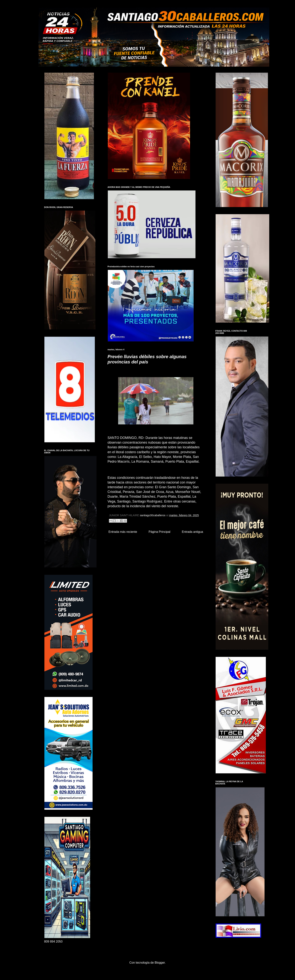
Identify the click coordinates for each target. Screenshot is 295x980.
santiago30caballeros (58, 13)
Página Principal (160, 532)
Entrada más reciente (123, 532)
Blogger (160, 963)
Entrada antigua (193, 532)
